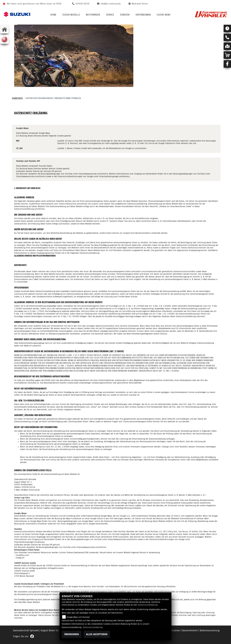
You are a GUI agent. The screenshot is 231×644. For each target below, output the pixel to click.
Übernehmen (72, 634)
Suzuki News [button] (164, 15)
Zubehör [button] (125, 15)
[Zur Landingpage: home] (4, 29)
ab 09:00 (57, 4)
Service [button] (110, 15)
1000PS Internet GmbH (25, 571)
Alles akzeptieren (97, 634)
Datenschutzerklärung (148, 605)
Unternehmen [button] (143, 15)
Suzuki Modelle (71, 15)
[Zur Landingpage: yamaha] (4, 39)
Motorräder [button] (93, 15)
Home (53, 15)
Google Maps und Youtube (78, 617)
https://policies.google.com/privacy (114, 177)
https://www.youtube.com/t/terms (93, 174)
